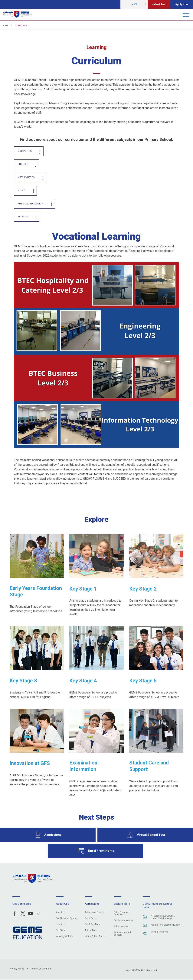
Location (60, 925)
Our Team (61, 931)
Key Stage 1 (83, 589)
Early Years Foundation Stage (36, 592)
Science (23, 217)
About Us (61, 913)
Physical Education (31, 204)
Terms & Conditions (41, 969)
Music (21, 191)
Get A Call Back (92, 925)
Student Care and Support (149, 766)
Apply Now (182, 4)
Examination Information (83, 766)
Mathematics (26, 178)
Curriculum (21, 26)
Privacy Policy (17, 969)
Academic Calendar (123, 921)
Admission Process (95, 913)
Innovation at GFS (30, 764)
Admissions (53, 835)
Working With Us (64, 937)
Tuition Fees (91, 931)
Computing (25, 151)
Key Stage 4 (83, 681)
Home (5, 26)
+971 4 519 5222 (160, 932)
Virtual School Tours (95, 937)
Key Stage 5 (143, 681)
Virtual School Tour (151, 835)
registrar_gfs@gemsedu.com (165, 925)
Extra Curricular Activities (122, 914)
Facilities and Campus (67, 919)
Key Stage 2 (143, 589)
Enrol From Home (101, 851)
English (23, 164)
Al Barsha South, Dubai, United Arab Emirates (163, 917)
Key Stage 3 (23, 681)
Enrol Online (91, 919)
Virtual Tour (159, 4)
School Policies (121, 927)
